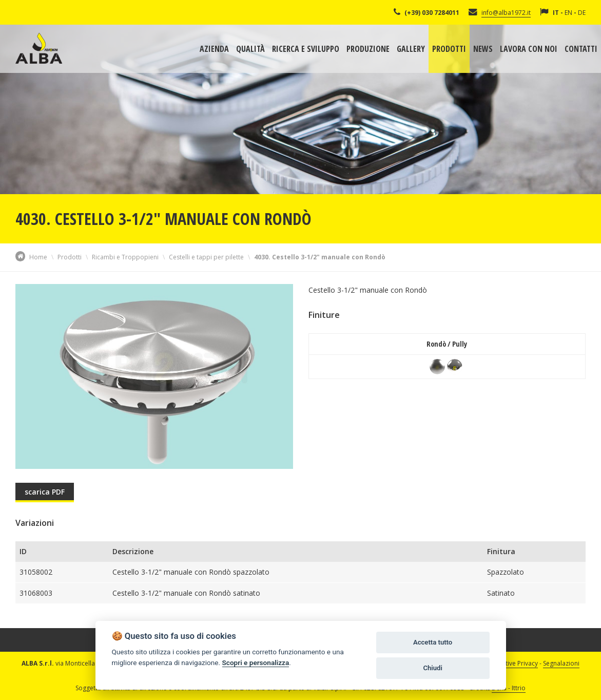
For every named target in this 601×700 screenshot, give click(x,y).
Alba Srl (39, 48)
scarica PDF (45, 492)
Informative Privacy (510, 663)
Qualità (250, 49)
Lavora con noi (529, 49)
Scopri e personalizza (256, 663)
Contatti (581, 49)
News (483, 49)
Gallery (411, 49)
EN (568, 13)
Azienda (214, 49)
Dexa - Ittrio (509, 688)
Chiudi (432, 668)
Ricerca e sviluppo (306, 49)
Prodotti (449, 49)
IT (556, 13)
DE (582, 13)
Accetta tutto (433, 642)
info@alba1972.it (506, 13)
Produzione (368, 49)
